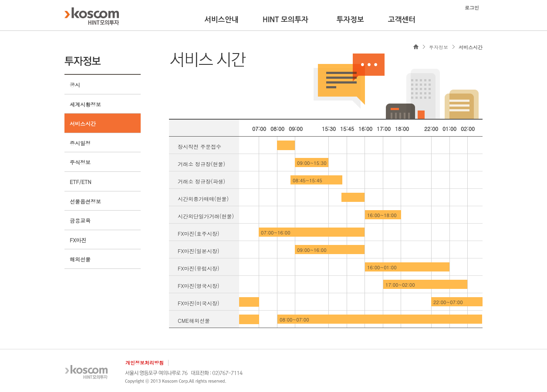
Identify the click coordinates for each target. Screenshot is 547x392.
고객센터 (402, 20)
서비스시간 (83, 123)
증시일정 (80, 143)
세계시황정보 (85, 104)
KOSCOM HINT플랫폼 (92, 16)
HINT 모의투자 (285, 20)
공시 (75, 85)
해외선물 (80, 259)
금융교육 (80, 220)
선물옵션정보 (85, 201)
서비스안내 (221, 20)
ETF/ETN (81, 182)
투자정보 (350, 20)
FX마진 (78, 240)
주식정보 (80, 162)
